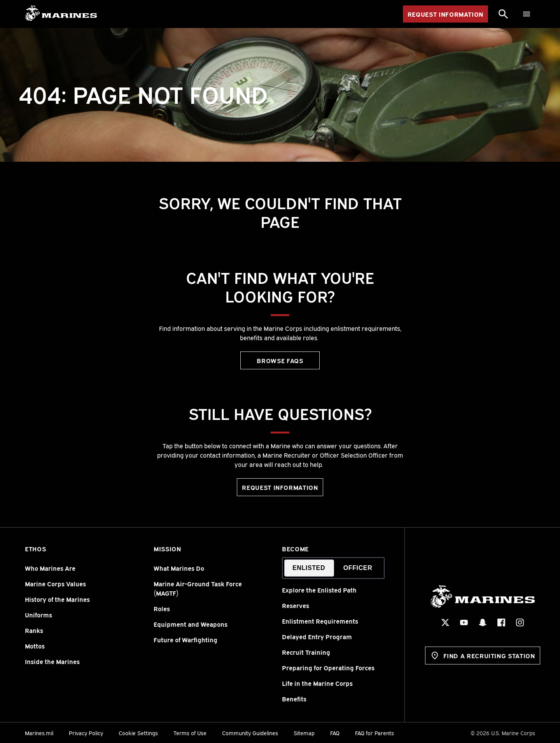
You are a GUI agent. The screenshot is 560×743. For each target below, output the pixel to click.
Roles (162, 608)
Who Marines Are (50, 568)
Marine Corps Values (55, 584)
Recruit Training (306, 652)
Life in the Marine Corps (317, 683)
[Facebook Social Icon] (501, 622)
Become (295, 549)
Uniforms (38, 615)
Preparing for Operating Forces (328, 668)
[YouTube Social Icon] (464, 622)
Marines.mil (39, 733)
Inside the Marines (52, 661)
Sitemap (304, 733)
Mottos (35, 646)
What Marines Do (179, 568)
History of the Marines (57, 599)
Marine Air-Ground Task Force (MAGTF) (198, 588)
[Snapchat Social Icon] (482, 622)
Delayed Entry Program (317, 636)
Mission (167, 549)
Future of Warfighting (185, 640)
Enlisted (309, 568)
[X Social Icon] (445, 622)
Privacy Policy (86, 733)
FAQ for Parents (374, 733)
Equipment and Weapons (191, 624)
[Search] (503, 14)
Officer (358, 568)
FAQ (335, 733)
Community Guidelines (250, 733)
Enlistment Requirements (320, 621)
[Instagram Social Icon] (520, 622)
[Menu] (527, 14)
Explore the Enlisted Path (319, 590)
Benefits (294, 699)
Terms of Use (190, 733)
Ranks (34, 630)
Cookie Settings (138, 733)
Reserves (296, 605)
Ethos (35, 549)
